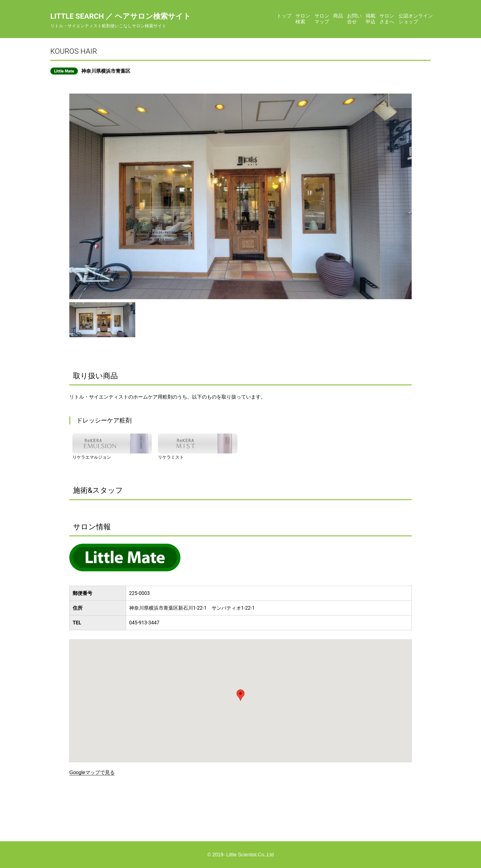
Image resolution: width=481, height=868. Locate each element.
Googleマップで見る (92, 772)
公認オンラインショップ (416, 19)
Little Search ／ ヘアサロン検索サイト (121, 16)
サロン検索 (303, 19)
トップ (284, 16)
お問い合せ (354, 19)
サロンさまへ (387, 19)
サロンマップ (322, 19)
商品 (338, 16)
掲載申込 (371, 19)
